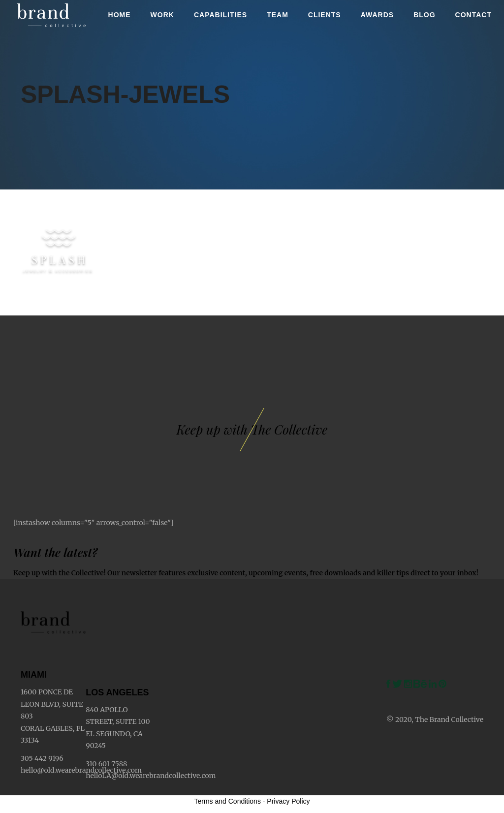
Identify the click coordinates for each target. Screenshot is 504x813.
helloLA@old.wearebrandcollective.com (151, 776)
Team (278, 15)
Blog (424, 15)
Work (162, 15)
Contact (473, 15)
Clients (325, 15)
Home (120, 15)
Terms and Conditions (228, 801)
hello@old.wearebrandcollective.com (81, 770)
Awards (377, 15)
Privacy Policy (288, 801)
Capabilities (220, 15)
